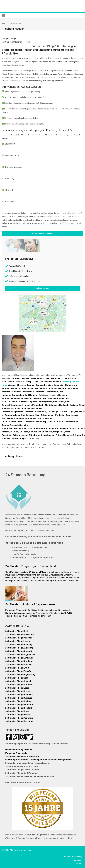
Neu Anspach (22, 438)
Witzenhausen (20, 435)
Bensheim (59, 385)
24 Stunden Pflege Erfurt (17, 668)
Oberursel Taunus (25, 385)
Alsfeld (73, 428)
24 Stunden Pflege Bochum (18, 701)
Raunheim (51, 428)
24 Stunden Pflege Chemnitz (19, 681)
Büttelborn (34, 435)
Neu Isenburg (42, 388)
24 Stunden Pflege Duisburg (19, 698)
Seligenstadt (17, 412)
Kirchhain (28, 428)
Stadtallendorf (28, 408)
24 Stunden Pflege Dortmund (19, 685)
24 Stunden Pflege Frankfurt (19, 671)
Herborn (63, 412)
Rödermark (36, 398)
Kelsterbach (36, 418)
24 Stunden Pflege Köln (17, 678)
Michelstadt (62, 428)
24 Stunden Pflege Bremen (18, 691)
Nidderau (29, 412)
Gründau (77, 435)
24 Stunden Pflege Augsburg (19, 648)
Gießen (18, 382)
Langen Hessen (27, 388)
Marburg (27, 382)
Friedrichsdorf (16, 405)
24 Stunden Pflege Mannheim (19, 718)
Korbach (74, 405)
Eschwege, (53, 412)
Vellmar (16, 415)
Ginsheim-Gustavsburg (35, 422)
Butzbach (23, 402)
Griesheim (12, 402)
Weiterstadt (59, 402)
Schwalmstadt (47, 415)
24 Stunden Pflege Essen (17, 688)
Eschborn (16, 408)
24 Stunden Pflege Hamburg (19, 645)
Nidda (10, 418)
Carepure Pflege (9, 39)
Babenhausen (16, 422)
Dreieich (48, 385)
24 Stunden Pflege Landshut (19, 658)
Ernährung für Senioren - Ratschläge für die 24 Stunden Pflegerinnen (38, 760)
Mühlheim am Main (19, 398)
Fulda (35, 382)
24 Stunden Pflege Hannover (19, 695)
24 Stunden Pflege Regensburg (20, 675)
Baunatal (47, 398)
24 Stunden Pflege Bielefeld (19, 708)
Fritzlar (59, 435)
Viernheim (40, 392)
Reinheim (18, 428)
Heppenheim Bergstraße (40, 402)
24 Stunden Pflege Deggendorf (20, 655)
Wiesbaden (37, 378)
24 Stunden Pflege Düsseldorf (20, 634)
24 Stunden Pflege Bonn (17, 711)
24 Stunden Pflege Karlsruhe (19, 721)
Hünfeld (59, 422)
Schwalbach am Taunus (41, 432)
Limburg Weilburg (58, 388)
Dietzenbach (28, 392)
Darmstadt (56, 378)
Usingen (67, 435)
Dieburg (14, 432)
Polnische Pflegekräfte (16, 753)
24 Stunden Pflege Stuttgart (19, 651)
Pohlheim (60, 415)
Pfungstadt (38, 405)
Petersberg (40, 428)
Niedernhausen (47, 435)
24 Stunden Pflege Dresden (18, 665)
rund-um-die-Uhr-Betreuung (63, 62)
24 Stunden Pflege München (19, 638)
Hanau (11, 382)
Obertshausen (51, 405)
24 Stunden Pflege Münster (18, 715)
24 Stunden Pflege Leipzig (18, 641)
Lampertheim (52, 392)
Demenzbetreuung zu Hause (19, 750)
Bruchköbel (41, 412)
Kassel (47, 378)
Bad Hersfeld (31, 395)
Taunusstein (18, 395)
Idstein (28, 405)
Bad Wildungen (21, 418)
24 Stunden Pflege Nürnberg (19, 661)
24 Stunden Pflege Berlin (17, 631)
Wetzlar (11, 385)
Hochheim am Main (30, 415)
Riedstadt (64, 405)
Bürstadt (14, 425)
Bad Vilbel (16, 392)
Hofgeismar (59, 432)
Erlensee (24, 432)
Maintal (14, 388)
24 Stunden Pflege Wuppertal (19, 705)
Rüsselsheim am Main (50, 382)
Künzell (51, 422)
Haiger (71, 412)
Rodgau (39, 385)
